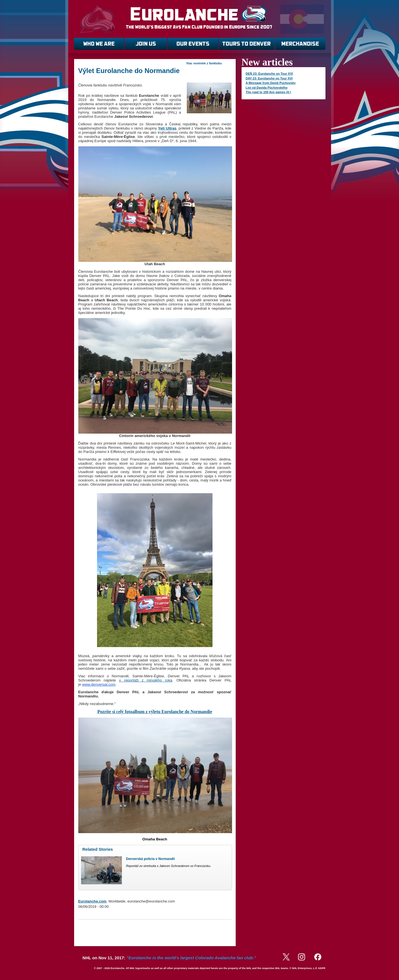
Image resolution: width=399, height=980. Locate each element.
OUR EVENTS (193, 44)
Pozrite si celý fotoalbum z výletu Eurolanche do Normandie (155, 712)
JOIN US (146, 44)
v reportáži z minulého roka (146, 680)
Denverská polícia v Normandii (151, 859)
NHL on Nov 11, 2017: (169, 958)
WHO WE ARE (99, 44)
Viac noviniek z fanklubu (204, 63)
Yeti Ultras (167, 128)
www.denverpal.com (99, 684)
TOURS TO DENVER (246, 44)
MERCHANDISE (300, 44)
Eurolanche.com (92, 901)
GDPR (322, 968)
